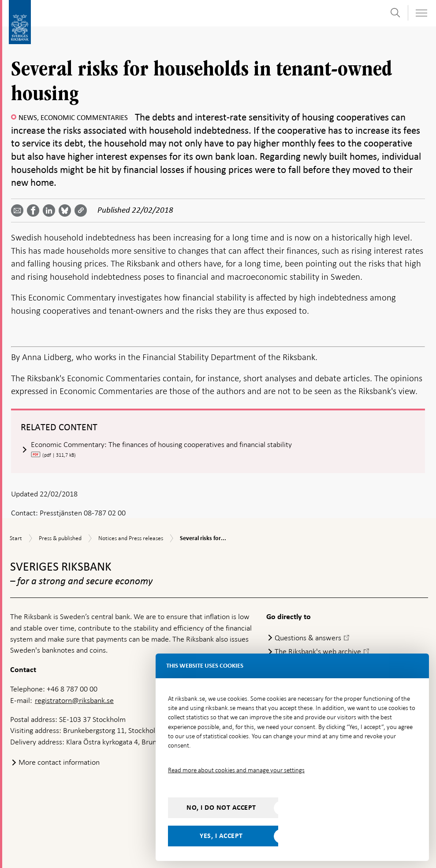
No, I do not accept (221, 808)
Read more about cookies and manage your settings (236, 770)
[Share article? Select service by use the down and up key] (51, 210)
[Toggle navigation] (421, 13)
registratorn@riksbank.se (74, 700)
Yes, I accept (221, 836)
